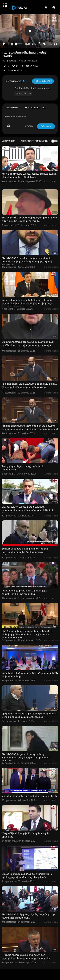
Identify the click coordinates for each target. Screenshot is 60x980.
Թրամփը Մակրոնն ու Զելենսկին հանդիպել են (29, 796)
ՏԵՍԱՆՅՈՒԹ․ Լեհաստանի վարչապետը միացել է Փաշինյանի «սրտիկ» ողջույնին (30, 219)
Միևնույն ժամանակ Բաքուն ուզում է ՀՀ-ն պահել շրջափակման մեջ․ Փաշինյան (27, 876)
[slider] (19, 44)
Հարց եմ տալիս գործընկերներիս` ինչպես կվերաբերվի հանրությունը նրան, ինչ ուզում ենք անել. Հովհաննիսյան (28, 303)
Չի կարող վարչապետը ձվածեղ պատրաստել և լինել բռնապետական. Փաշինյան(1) (29, 715)
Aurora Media (16, 81)
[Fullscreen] (56, 44)
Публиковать (46, 126)
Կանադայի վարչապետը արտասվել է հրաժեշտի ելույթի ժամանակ (24, 592)
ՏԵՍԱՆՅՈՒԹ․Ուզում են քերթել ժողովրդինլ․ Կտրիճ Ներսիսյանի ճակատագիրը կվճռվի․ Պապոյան (27, 261)
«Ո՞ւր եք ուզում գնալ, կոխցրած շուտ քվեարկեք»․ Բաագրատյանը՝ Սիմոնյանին (26, 957)
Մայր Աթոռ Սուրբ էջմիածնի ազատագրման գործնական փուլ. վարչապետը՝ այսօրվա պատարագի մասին (28, 345)
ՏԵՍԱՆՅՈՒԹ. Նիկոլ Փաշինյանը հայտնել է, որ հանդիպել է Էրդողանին (28, 916)
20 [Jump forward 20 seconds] (39, 44)
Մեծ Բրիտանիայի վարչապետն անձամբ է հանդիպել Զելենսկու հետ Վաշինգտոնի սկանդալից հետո (27, 634)
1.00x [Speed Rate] (34, 44)
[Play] (4, 44)
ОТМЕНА (29, 126)
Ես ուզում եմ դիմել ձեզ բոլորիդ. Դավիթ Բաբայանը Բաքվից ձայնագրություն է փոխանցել (25, 552)
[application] (30, 31)
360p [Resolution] (50, 44)
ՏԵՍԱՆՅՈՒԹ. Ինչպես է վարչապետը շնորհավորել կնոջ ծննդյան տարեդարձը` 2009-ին (26, 758)
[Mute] (45, 44)
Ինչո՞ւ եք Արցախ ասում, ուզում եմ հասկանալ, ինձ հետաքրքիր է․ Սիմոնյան (29, 175)
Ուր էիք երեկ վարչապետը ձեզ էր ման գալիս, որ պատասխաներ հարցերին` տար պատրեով (30, 427)
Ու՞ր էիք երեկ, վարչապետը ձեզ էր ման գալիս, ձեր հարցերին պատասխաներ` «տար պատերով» (29, 387)
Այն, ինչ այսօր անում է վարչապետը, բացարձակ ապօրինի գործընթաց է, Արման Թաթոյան (28, 510)
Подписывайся (43, 81)
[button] (54, 8)
